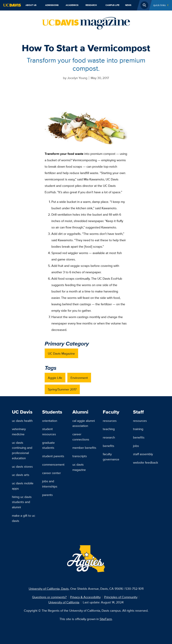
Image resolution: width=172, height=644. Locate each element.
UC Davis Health (22, 421)
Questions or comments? (49, 597)
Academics (72, 5)
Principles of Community (121, 597)
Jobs (136, 446)
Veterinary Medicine (19, 431)
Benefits (109, 446)
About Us (31, 5)
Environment (79, 378)
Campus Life (112, 5)
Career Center (51, 473)
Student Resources (49, 431)
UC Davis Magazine (61, 353)
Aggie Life (55, 378)
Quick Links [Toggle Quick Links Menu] (159, 5)
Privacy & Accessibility (85, 597)
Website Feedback (146, 462)
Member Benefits (84, 448)
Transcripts (80, 456)
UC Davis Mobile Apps (23, 486)
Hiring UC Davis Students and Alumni (22, 502)
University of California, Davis (49, 589)
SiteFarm (106, 619)
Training (138, 429)
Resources (110, 421)
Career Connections (81, 437)
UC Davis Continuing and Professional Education (22, 450)
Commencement (53, 464)
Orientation (50, 421)
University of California (64, 602)
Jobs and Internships (50, 484)
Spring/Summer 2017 (62, 389)
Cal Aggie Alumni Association (84, 423)
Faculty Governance (111, 457)
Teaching (109, 429)
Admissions (52, 5)
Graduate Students (48, 445)
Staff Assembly (143, 454)
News (128, 5)
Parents (47, 495)
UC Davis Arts (21, 475)
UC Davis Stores (22, 466)
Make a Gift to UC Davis (24, 518)
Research (91, 5)
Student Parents (53, 456)
